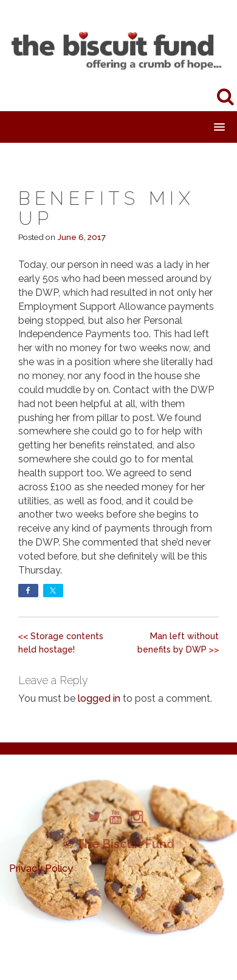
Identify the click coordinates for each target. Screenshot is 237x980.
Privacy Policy (41, 869)
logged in (99, 698)
